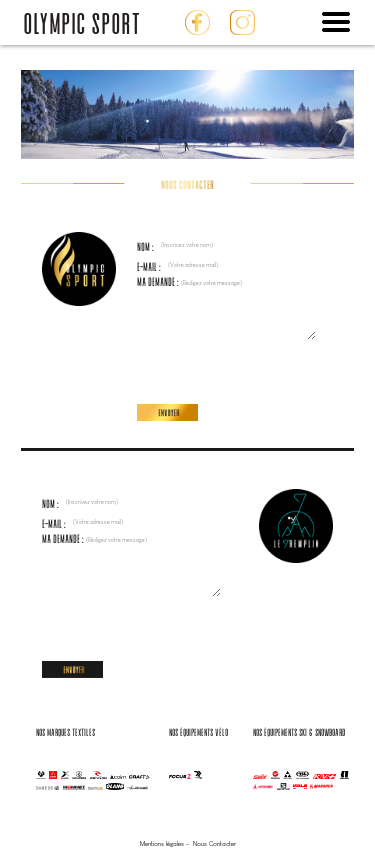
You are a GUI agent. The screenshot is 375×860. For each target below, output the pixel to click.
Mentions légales (162, 843)
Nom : (214, 247)
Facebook (197, 22)
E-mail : (217, 267)
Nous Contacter (214, 843)
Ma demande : (226, 282)
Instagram (242, 22)
